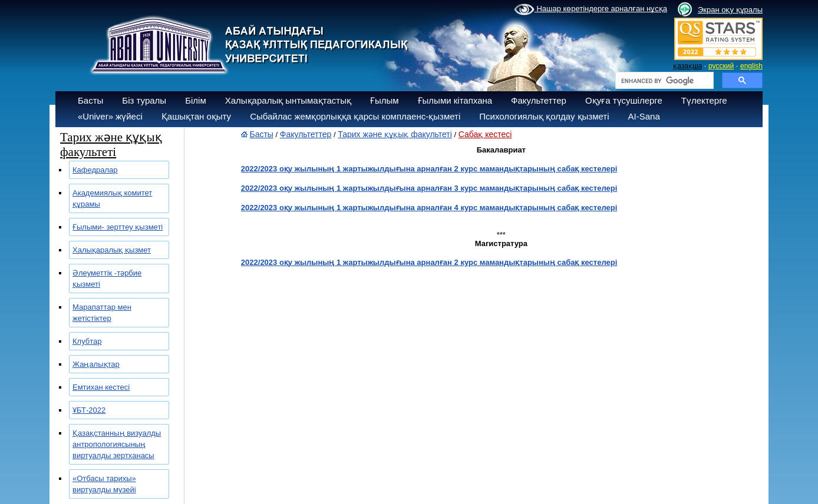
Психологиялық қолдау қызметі (544, 116)
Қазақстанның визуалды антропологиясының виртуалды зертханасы (117, 444)
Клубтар (87, 341)
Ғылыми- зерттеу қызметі (118, 227)
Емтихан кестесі (101, 387)
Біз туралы (144, 100)
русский (721, 66)
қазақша (687, 66)
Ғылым (385, 100)
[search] (663, 81)
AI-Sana (644, 116)
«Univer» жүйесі (110, 116)
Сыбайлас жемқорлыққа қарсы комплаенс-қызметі (355, 116)
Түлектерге (704, 100)
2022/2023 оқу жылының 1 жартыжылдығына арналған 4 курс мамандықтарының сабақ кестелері (429, 208)
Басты (90, 100)
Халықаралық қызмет (112, 250)
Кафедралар (95, 170)
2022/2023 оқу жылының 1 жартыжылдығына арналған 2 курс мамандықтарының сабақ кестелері (429, 169)
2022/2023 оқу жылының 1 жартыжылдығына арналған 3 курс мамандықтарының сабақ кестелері (429, 188)
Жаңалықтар (96, 364)
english (751, 66)
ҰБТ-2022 (89, 410)
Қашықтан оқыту (196, 116)
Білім (196, 100)
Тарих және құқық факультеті (395, 134)
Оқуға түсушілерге (624, 100)
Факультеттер (539, 100)
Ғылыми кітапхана (455, 100)
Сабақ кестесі (485, 134)
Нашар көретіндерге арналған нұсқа (591, 9)
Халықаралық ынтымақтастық (288, 100)
